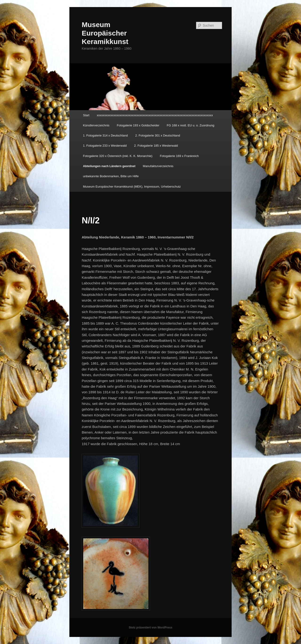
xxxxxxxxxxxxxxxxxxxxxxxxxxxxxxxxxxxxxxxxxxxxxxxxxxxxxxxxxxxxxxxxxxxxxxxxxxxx (155, 115)
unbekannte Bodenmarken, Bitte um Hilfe (111, 176)
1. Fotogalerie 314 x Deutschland (105, 135)
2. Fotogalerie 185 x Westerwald (156, 146)
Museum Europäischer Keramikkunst (105, 33)
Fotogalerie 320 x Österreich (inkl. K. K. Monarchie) (118, 156)
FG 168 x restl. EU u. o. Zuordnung (190, 125)
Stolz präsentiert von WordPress (150, 628)
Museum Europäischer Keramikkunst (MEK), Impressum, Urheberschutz (132, 187)
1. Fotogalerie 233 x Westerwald (105, 146)
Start (86, 115)
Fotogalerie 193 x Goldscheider (138, 125)
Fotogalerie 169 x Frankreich (179, 156)
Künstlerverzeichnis (96, 125)
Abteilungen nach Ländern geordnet (109, 166)
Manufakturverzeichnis (158, 166)
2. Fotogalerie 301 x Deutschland (158, 135)
